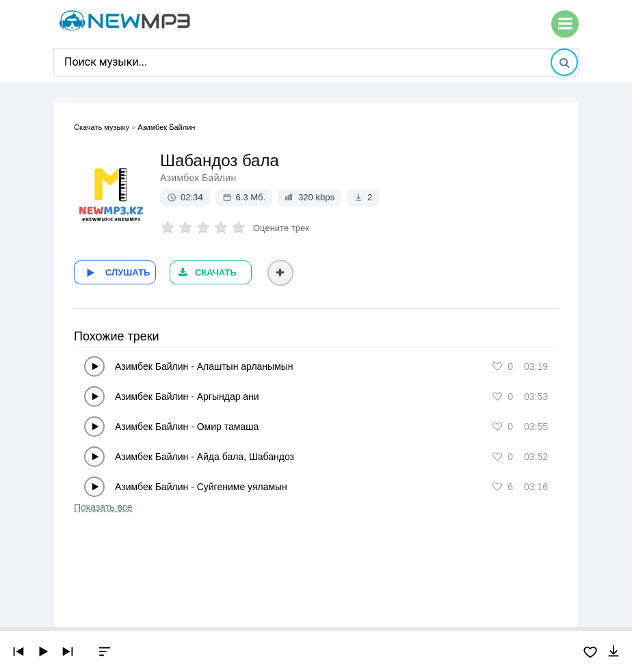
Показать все (103, 507)
